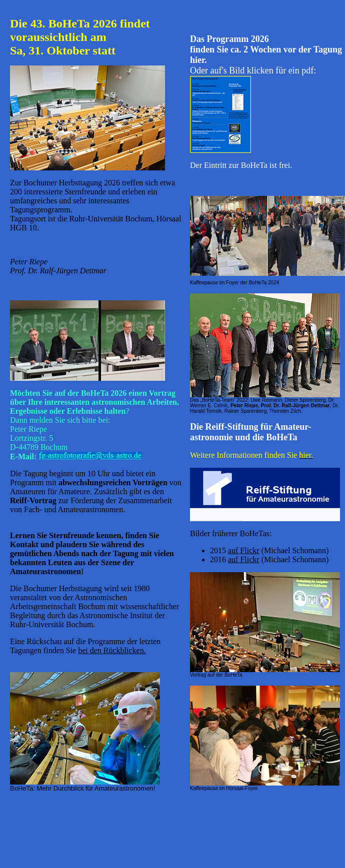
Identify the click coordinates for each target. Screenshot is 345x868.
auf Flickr (244, 550)
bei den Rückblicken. (112, 650)
